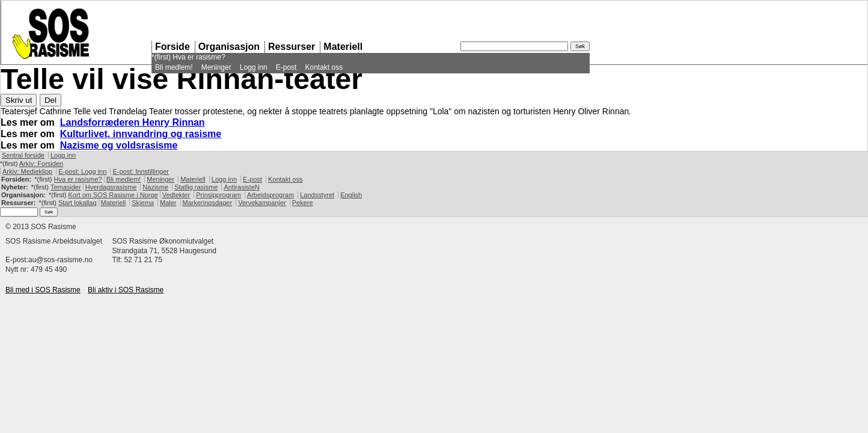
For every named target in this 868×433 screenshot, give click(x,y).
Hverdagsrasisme (111, 187)
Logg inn (254, 67)
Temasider (66, 187)
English (351, 195)
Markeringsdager (208, 203)
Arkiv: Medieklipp (27, 171)
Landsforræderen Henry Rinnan (133, 122)
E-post (286, 67)
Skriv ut (19, 100)
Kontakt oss (324, 67)
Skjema (143, 203)
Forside (173, 47)
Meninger (216, 67)
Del (50, 100)
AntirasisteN (241, 187)
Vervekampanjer (262, 203)
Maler (168, 203)
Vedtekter (176, 195)
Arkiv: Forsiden (41, 164)
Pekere (303, 203)
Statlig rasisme (196, 187)
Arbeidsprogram (270, 195)
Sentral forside (23, 155)
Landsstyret (317, 195)
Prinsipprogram (219, 195)
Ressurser (292, 47)
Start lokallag (78, 203)
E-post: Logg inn (82, 171)
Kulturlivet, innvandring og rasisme (141, 134)
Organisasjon (229, 47)
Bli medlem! (174, 67)
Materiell (343, 47)
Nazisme (155, 187)
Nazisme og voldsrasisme (119, 145)
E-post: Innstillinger (141, 171)
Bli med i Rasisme (43, 290)
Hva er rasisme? (199, 57)
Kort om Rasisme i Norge (113, 195)
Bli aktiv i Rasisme (126, 290)
